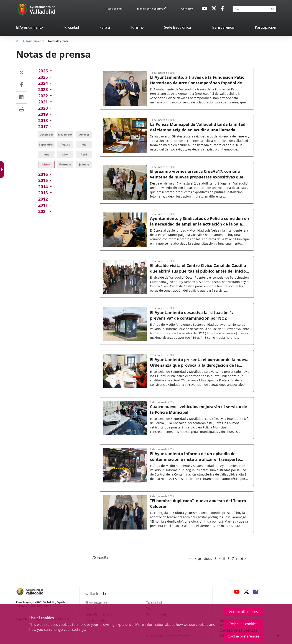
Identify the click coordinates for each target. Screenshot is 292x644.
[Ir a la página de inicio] (23, 10)
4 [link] (220, 559)
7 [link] (233, 559)
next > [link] (241, 559)
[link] (114, 9)
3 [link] (215, 559)
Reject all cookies (244, 624)
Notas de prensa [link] (58, 41)
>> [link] (251, 559)
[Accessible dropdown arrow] (14, 170)
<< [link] (191, 559)
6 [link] (228, 559)
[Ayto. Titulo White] (43, 10)
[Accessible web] (6, 167)
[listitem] (30, 28)
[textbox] (251, 9)
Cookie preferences (244, 636)
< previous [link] (204, 559)
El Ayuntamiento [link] (34, 41)
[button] (273, 9)
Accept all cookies (243, 612)
